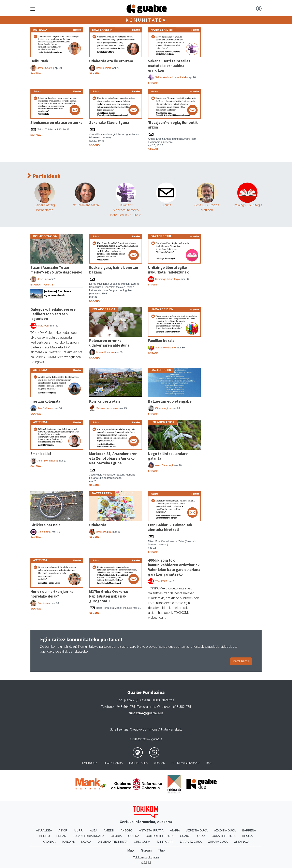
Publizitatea (138, 763)
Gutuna (166, 205)
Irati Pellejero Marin (85, 205)
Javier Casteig (46, 68)
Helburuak (39, 61)
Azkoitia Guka (225, 830)
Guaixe (185, 836)
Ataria (175, 830)
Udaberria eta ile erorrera (111, 61)
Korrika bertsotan (105, 401)
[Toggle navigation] (33, 9)
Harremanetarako (186, 763)
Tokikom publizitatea (146, 857)
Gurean (146, 850)
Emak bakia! (41, 454)
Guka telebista (224, 836)
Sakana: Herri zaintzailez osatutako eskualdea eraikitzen (169, 66)
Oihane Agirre (163, 408)
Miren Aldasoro (105, 352)
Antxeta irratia (151, 830)
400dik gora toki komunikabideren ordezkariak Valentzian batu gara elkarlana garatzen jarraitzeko (174, 567)
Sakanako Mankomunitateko (171, 77)
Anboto (127, 830)
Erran (61, 836)
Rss (209, 763)
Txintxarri (165, 842)
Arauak (160, 763)
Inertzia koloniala (45, 401)
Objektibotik (44, 532)
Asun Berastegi (164, 465)
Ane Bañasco (45, 408)
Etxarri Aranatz (42, 285)
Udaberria (98, 525)
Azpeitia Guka (197, 830)
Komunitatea (146, 20)
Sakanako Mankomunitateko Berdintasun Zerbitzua (126, 210)
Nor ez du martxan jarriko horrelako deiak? (52, 594)
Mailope (68, 842)
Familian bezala (161, 340)
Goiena (134, 836)
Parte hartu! (241, 661)
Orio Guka (142, 842)
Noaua (86, 842)
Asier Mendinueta (48, 461)
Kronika (49, 842)
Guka (201, 836)
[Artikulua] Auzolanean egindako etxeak (58, 293)
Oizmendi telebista (113, 842)
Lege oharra (113, 763)
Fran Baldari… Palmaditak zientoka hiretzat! (170, 527)
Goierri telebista (159, 836)
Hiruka (247, 836)
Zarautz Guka (191, 842)
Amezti (109, 830)
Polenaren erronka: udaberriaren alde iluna (109, 343)
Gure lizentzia (119, 729)
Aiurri (79, 830)
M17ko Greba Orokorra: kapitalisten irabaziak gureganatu (109, 596)
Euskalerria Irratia (89, 836)
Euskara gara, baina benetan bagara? (114, 270)
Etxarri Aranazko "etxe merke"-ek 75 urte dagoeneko (56, 270)
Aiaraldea (44, 830)
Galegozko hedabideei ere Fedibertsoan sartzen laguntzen (53, 314)
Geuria (116, 836)
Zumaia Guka (218, 842)
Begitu (45, 836)
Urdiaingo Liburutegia (247, 205)
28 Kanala (242, 842)
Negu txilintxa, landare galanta (168, 456)
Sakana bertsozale (107, 408)
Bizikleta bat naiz (45, 525)
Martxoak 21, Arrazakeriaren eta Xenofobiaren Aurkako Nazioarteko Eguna (113, 458)
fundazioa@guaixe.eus (146, 713)
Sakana (36, 74)
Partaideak (44, 176)
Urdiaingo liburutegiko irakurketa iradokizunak (168, 270)
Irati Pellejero (104, 68)
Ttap (161, 850)
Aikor (63, 830)
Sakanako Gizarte (165, 348)
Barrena (249, 830)
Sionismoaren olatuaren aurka (56, 122)
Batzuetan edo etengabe (170, 401)
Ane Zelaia (44, 603)
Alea (93, 830)
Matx (131, 850)
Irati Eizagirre (104, 532)
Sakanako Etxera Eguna (109, 122)
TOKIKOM (43, 326)
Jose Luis (43, 279)
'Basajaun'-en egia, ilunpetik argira (173, 125)
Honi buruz (89, 763)
